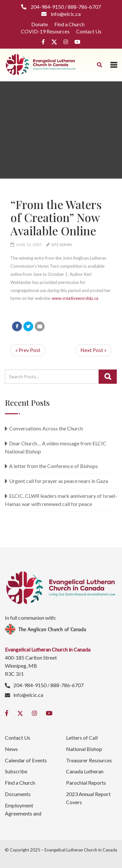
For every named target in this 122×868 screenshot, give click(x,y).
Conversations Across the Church (46, 428)
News (11, 749)
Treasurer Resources (89, 760)
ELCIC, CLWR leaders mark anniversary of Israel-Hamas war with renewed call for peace (61, 500)
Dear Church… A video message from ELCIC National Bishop (56, 447)
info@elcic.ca (28, 695)
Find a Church (69, 24)
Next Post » (94, 350)
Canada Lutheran (85, 771)
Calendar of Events (26, 760)
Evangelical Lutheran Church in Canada (81, 850)
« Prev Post (28, 350)
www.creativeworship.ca (75, 298)
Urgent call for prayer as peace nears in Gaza (59, 481)
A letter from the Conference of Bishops (54, 466)
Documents (18, 794)
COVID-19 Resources (45, 31)
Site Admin (62, 245)
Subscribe (16, 771)
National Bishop (84, 749)
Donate (40, 24)
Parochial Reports (86, 783)
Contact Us (89, 31)
